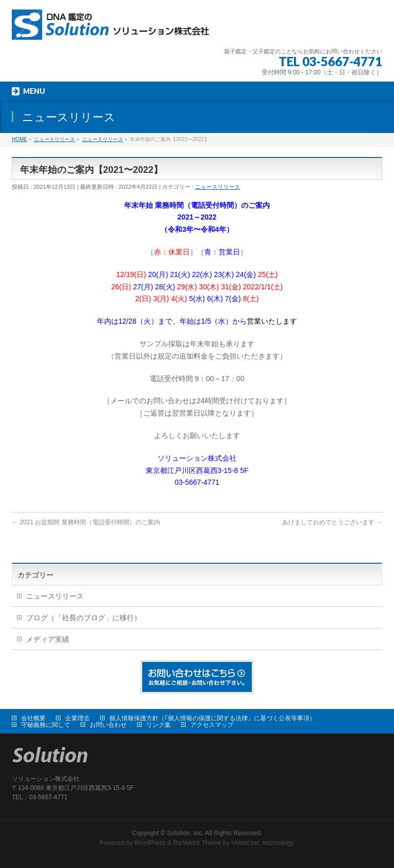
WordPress (150, 843)
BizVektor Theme (198, 843)
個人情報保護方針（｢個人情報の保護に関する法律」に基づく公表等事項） (212, 718)
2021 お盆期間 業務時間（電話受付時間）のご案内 (86, 522)
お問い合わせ (108, 725)
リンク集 (159, 725)
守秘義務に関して (46, 725)
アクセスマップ (212, 725)
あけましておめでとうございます (332, 522)
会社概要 (33, 718)
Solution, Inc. (185, 833)
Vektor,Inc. (246, 843)
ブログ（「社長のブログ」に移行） (84, 618)
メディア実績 (48, 639)
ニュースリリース (218, 187)
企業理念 (77, 718)
